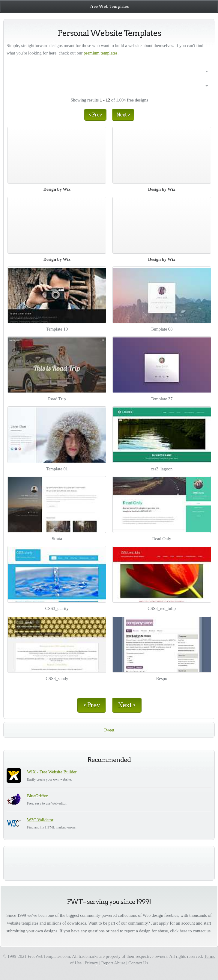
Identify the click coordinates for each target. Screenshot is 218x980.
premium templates (101, 53)
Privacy (91, 963)
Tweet (109, 730)
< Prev (95, 115)
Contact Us (138, 963)
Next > (123, 115)
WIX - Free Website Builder (52, 772)
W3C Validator (40, 820)
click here (179, 931)
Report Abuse (113, 963)
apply (164, 923)
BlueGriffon (38, 796)
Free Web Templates (109, 6)
